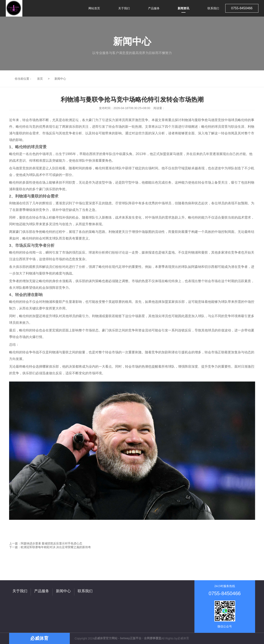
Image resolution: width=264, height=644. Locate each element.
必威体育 (183, 638)
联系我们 (85, 591)
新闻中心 (60, 79)
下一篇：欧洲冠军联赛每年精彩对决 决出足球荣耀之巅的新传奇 (50, 547)
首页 (40, 79)
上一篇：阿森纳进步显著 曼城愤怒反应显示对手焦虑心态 (46, 543)
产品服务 (42, 591)
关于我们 (20, 591)
